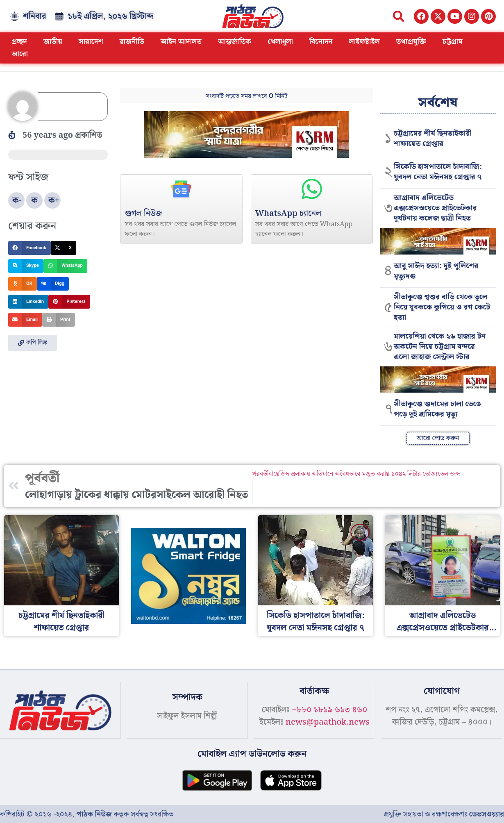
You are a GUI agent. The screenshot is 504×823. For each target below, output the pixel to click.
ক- (17, 200)
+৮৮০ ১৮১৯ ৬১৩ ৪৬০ (329, 710)
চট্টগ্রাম (453, 42)
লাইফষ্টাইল (364, 42)
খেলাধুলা (280, 42)
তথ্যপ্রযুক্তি (411, 42)
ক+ (54, 200)
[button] (398, 16)
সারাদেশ (91, 42)
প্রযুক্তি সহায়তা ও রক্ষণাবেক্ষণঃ (444, 814)
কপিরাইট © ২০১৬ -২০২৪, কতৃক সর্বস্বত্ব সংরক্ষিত (87, 814)
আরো (20, 54)
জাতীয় (53, 42)
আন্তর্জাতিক (235, 42)
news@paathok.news (328, 722)
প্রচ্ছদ (19, 42)
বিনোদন (321, 42)
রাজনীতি (132, 42)
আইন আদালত (181, 42)
